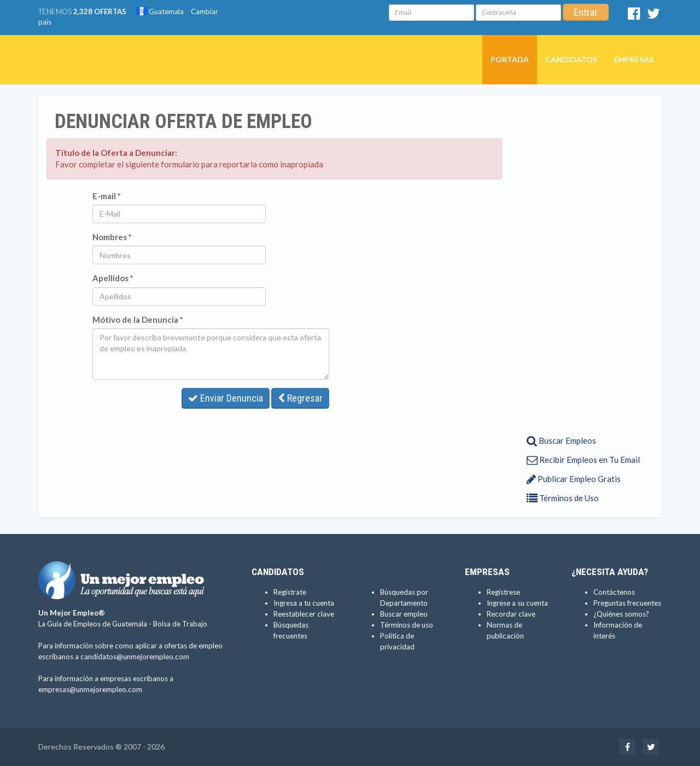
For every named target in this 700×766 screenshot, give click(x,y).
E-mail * (107, 196)
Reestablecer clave (304, 614)
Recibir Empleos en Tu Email (583, 460)
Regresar (300, 398)
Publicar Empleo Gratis (574, 479)
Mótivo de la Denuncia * (138, 320)
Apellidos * (113, 278)
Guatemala (160, 11)
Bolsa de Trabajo (180, 624)
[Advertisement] (578, 264)
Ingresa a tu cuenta (304, 603)
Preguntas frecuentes (627, 603)
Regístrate (290, 592)
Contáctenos (614, 592)
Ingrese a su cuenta (517, 603)
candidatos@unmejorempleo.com (135, 657)
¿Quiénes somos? (621, 614)
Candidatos (571, 59)
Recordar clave (511, 614)
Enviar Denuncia (226, 398)
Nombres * (112, 237)
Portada (510, 59)
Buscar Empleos (561, 440)
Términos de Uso (563, 498)
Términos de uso (407, 625)
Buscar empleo (404, 614)
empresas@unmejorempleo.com (90, 689)
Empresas (634, 59)
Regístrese (503, 592)
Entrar (586, 12)
